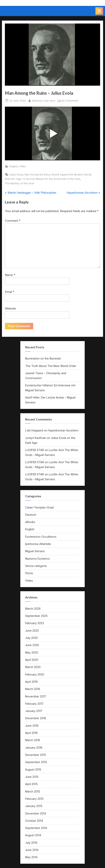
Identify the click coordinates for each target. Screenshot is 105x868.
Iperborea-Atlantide (38, 544)
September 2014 (36, 828)
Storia (29, 573)
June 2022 (32, 631)
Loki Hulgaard (34, 430)
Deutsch (31, 515)
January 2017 (34, 711)
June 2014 (32, 850)
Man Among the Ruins (37, 175)
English (13, 166)
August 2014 (33, 835)
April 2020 (32, 660)
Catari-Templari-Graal (39, 507)
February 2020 (35, 674)
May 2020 (32, 652)
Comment (13, 221)
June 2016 (32, 726)
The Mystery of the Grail (19, 183)
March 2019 (33, 689)
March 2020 (33, 667)
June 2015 (32, 777)
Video (23, 166)
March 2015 (33, 791)
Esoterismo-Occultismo (41, 537)
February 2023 (35, 623)
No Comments (70, 101)
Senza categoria (36, 566)
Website (10, 308)
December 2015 (36, 755)
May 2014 (31, 857)
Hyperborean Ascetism (63, 430)
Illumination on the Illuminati (43, 358)
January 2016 (34, 748)
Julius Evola (16, 175)
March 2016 (33, 740)
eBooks (30, 522)
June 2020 (32, 645)
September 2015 (36, 762)
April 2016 (31, 733)
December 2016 (36, 718)
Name (10, 275)
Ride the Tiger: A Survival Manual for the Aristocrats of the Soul (42, 179)
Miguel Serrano (35, 551)
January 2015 (34, 806)
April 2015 (31, 784)
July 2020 (32, 638)
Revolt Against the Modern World (71, 175)
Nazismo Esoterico (38, 559)
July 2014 (31, 843)
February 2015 (34, 799)
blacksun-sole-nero (44, 100)
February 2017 (34, 704)
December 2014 (36, 813)
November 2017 (36, 696)
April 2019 (31, 682)
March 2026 (33, 609)
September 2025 (36, 616)
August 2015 (33, 769)
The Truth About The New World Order (51, 366)
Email (10, 292)
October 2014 (34, 821)
